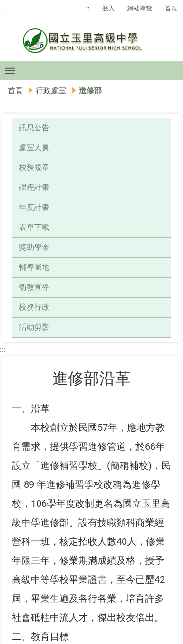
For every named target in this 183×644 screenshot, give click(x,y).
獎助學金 (34, 247)
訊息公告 (34, 128)
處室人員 (34, 147)
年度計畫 (34, 207)
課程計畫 (34, 187)
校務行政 (34, 307)
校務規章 (34, 167)
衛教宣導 (34, 287)
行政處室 (51, 90)
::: (87, 8)
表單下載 (34, 227)
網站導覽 (140, 8)
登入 (108, 8)
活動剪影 (34, 327)
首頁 (171, 8)
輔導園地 (34, 267)
